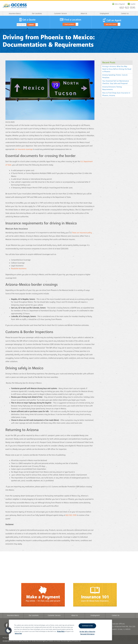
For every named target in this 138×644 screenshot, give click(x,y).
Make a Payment (120, 4)
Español (133, 4)
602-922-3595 (127, 8)
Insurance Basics (15, 14)
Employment (104, 14)
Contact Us (125, 14)
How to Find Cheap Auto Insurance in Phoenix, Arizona (116, 94)
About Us (84, 14)
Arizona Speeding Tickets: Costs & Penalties (115, 76)
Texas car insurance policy (82, 233)
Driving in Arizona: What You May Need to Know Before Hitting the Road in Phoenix (117, 69)
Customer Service (60, 14)
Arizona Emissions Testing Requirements (112, 88)
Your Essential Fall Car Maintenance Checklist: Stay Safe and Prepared (116, 82)
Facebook (7, 625)
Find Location (69, 24)
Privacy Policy (7, 638)
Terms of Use (18, 634)
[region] (60, 630)
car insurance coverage (24, 149)
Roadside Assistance (19, 269)
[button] (8, 631)
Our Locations (37, 14)
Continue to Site (87, 626)
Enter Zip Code (21, 25)
